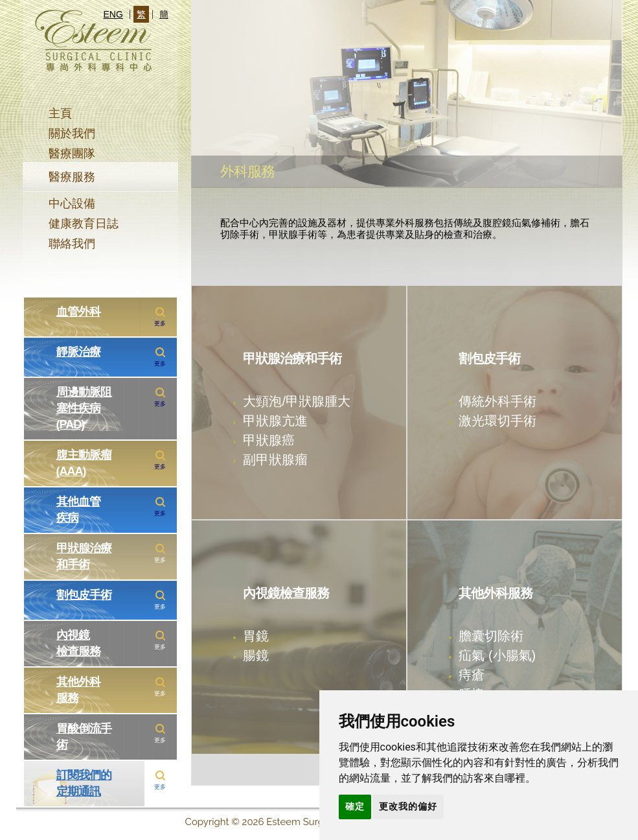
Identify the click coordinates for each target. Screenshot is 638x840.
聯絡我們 (72, 244)
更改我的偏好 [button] (408, 806)
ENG (113, 14)
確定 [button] (355, 806)
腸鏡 (256, 655)
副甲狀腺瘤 (275, 459)
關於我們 (72, 134)
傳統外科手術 (497, 401)
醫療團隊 (72, 154)
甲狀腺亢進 (275, 420)
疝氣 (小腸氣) (497, 655)
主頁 (60, 113)
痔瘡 (472, 674)
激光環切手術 (497, 420)
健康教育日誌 (84, 224)
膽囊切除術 (491, 636)
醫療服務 (72, 177)
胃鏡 (256, 636)
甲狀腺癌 (269, 440)
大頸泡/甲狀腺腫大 (297, 401)
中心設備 (72, 204)
